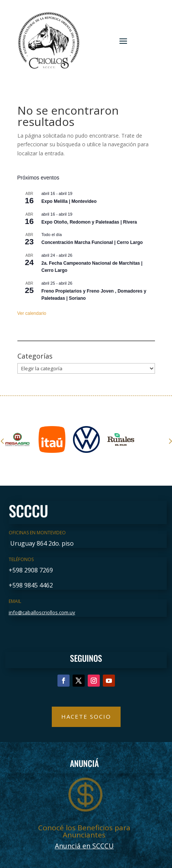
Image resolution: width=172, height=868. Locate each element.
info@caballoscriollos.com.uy (42, 612)
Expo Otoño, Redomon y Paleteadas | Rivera (89, 222)
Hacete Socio (86, 716)
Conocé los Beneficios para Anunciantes (84, 831)
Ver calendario (32, 313)
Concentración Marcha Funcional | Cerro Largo (92, 242)
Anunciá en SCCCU (84, 846)
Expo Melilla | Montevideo (69, 201)
